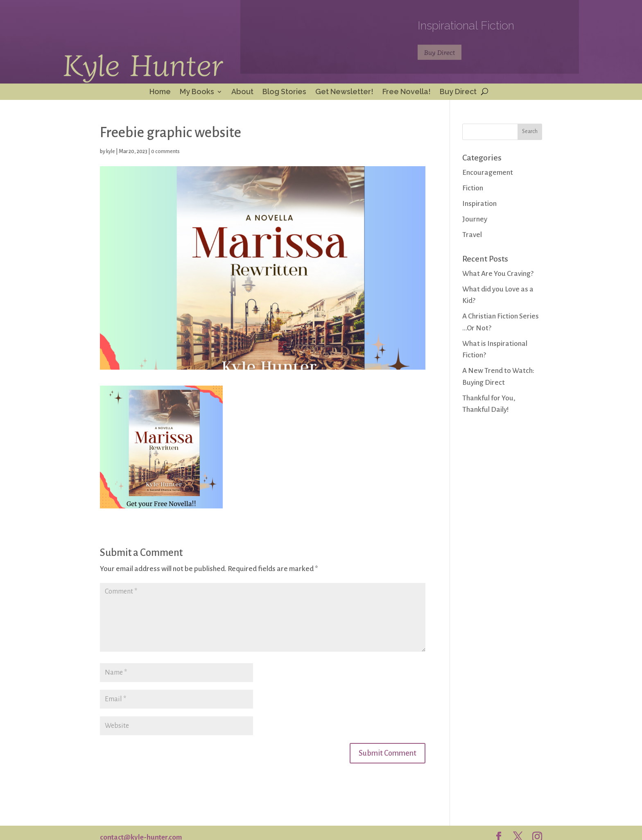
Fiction (473, 188)
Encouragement (488, 173)
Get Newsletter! (344, 92)
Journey (475, 219)
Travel (472, 235)
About (242, 92)
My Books (197, 92)
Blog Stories (284, 92)
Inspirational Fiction (466, 28)
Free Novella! (407, 92)
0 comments (165, 151)
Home (160, 92)
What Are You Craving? (498, 274)
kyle (111, 151)
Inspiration (479, 204)
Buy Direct (440, 55)
